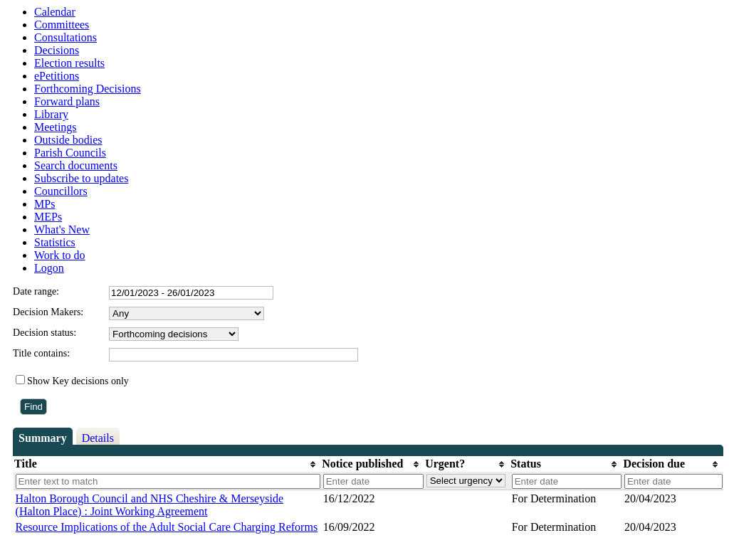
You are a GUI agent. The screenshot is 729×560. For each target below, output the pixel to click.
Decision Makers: (48, 312)
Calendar (55, 12)
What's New (62, 229)
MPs (44, 204)
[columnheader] (167, 464)
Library (51, 114)
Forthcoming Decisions (88, 89)
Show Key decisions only (78, 381)
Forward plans (67, 101)
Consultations (65, 37)
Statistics (55, 242)
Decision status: (44, 333)
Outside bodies (68, 140)
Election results (69, 63)
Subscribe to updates (81, 178)
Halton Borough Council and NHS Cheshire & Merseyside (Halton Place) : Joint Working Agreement (150, 505)
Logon (49, 268)
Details (98, 438)
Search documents (76, 165)
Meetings (56, 127)
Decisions (57, 50)
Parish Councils (70, 153)
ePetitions (57, 76)
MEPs (48, 217)
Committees (62, 25)
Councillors (61, 191)
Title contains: (41, 353)
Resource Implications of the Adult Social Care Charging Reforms (167, 527)
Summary (43, 438)
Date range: (36, 291)
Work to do (60, 255)
